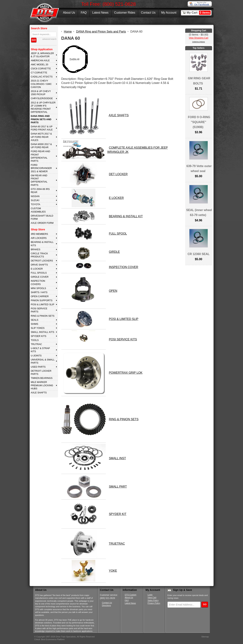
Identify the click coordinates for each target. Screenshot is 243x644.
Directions (106, 605)
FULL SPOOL (118, 234)
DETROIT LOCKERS (42, 261)
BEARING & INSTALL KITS (42, 244)
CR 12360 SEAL (199, 254)
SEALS (35, 320)
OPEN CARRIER (40, 296)
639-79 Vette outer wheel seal (199, 169)
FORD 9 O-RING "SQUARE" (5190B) (199, 122)
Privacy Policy (154, 603)
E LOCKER (116, 198)
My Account (169, 13)
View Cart (152, 597)
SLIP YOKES (38, 328)
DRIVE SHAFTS (39, 265)
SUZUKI (35, 200)
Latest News (100, 13)
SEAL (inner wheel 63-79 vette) (199, 213)
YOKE (113, 571)
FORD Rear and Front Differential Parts (40, 156)
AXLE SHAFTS (39, 393)
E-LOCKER (37, 269)
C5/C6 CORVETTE (41, 69)
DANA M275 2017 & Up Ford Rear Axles (41, 137)
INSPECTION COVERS (38, 282)
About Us (69, 13)
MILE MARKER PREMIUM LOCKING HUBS (42, 385)
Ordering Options (199, 42)
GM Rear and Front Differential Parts (39, 180)
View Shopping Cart (199, 38)
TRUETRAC (117, 544)
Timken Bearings (42, 378)
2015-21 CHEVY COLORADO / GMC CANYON (41, 84)
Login (150, 595)
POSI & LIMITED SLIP (43, 304)
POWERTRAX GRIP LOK (126, 373)
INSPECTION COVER (123, 267)
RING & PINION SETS (43, 316)
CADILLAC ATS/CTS (42, 77)
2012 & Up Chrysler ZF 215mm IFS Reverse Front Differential (43, 107)
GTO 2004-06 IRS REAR (40, 191)
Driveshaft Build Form (42, 217)
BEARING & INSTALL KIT (126, 216)
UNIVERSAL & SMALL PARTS (43, 361)
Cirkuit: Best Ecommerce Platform (49, 639)
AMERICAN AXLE (40, 60)
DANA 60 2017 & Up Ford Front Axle (42, 128)
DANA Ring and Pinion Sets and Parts (41, 119)
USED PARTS (38, 367)
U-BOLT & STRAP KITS (40, 350)
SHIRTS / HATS (39, 292)
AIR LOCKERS (39, 238)
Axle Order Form (42, 223)
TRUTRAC (36, 344)
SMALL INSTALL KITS (43, 332)
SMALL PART (118, 487)
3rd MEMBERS (39, 234)
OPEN (113, 291)
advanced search (49, 39)
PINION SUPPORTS (42, 300)
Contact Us (148, 13)
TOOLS (35, 340)
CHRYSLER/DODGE (42, 98)
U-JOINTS (36, 356)
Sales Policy (153, 600)
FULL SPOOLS (39, 273)
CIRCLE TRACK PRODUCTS (39, 255)
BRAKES (36, 249)
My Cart (199, 13)
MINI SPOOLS (38, 288)
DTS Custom (131, 595)
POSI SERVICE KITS (123, 339)
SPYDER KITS (39, 336)
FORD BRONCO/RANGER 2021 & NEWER (41, 168)
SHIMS (35, 324)
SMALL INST (117, 458)
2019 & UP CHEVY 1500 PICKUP (41, 93)
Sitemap (205, 637)
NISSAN (35, 196)
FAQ (84, 13)
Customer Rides (125, 13)
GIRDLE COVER (40, 277)
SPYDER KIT (118, 514)
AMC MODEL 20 (39, 64)
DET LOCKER (118, 174)
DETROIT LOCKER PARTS (41, 372)
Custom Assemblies (38, 210)
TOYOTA (35, 204)
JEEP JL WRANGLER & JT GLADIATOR (42, 55)
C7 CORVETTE (39, 73)
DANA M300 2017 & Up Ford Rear (41, 146)
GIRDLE (114, 252)
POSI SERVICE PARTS (39, 310)
